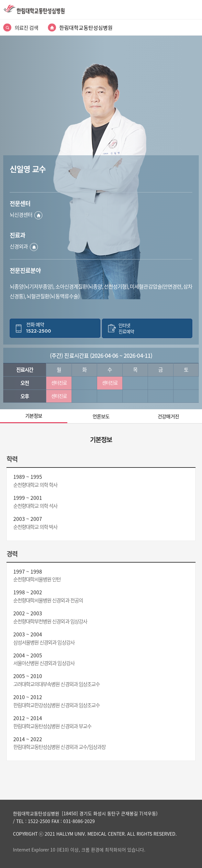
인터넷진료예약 (126, 328)
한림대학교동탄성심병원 (86, 27)
